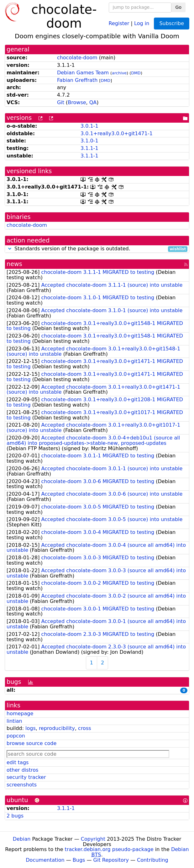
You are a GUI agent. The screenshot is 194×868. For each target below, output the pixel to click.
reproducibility (57, 728)
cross (84, 728)
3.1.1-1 (89, 148)
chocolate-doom (77, 58)
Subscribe (172, 23)
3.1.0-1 (89, 141)
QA (93, 102)
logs (31, 728)
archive (119, 73)
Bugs (79, 860)
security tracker (26, 777)
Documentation (45, 860)
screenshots (22, 785)
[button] (10, 249)
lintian (14, 721)
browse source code (31, 743)
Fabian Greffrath (77, 80)
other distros (22, 770)
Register (119, 23)
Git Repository (111, 860)
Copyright (93, 839)
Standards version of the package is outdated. (97, 249)
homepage (20, 714)
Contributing (153, 860)
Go (178, 7)
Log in (142, 23)
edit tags (18, 762)
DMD (136, 73)
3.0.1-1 (89, 126)
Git (61, 102)
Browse (77, 102)
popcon (16, 736)
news (14, 264)
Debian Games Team (83, 73)
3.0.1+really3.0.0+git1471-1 (117, 133)
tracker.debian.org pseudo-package (109, 849)
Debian (22, 839)
